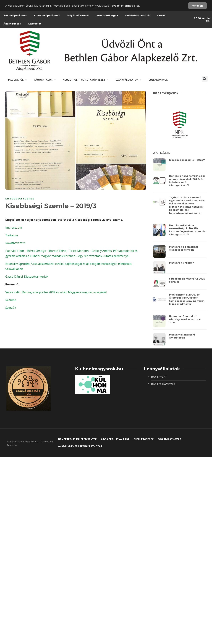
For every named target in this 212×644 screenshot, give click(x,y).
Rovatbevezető (15, 243)
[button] (205, 79)
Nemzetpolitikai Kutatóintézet (86, 80)
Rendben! (197, 6)
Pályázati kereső (78, 15)
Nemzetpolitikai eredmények (77, 439)
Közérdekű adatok (138, 15)
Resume (11, 300)
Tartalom (12, 235)
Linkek (161, 15)
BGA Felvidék (159, 377)
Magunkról (17, 80)
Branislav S (13, 264)
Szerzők (11, 308)
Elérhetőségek (144, 439)
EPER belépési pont (47, 15)
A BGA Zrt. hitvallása (115, 439)
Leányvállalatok (129, 80)
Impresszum (14, 228)
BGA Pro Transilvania (163, 384)
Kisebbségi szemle (20, 199)
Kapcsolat (35, 24)
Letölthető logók (107, 15)
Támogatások (45, 80)
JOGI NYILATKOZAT (169, 439)
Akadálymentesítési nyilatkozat (80, 446)
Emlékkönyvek (158, 80)
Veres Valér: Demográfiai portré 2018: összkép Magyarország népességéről (56, 292)
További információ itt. (125, 6)
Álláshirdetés (12, 24)
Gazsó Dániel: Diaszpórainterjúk (27, 277)
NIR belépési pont (15, 15)
